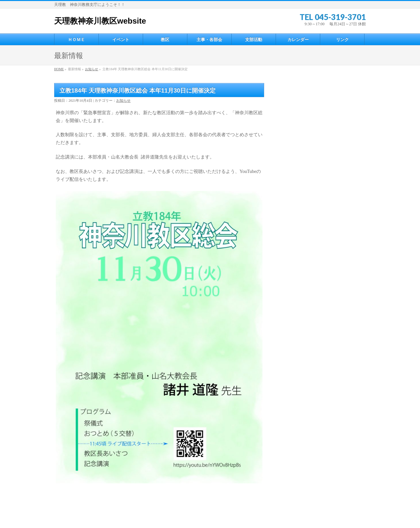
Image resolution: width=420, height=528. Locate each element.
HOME (59, 69)
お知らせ (92, 69)
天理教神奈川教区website (100, 21)
